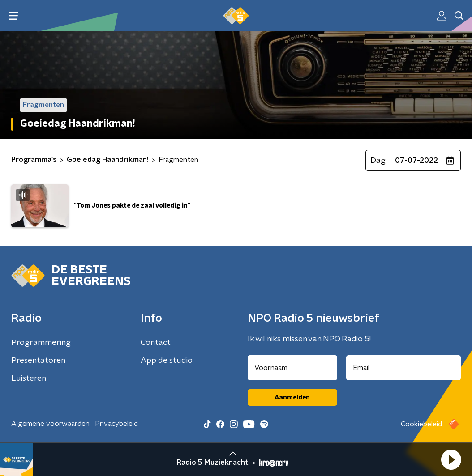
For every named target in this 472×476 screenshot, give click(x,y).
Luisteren (29, 378)
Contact (156, 343)
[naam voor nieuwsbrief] (292, 368)
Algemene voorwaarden (50, 424)
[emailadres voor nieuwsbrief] (404, 368)
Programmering (41, 343)
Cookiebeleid (421, 424)
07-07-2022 (416, 161)
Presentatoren (38, 361)
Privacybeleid (116, 424)
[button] (451, 459)
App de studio (167, 361)
